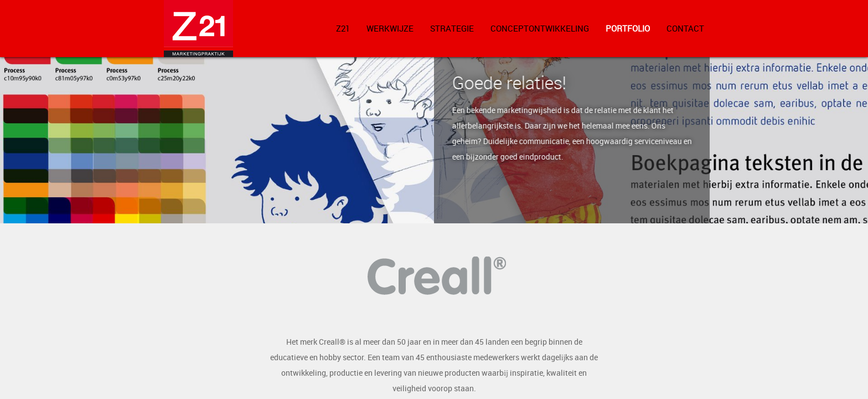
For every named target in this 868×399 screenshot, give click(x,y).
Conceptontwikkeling (540, 28)
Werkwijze (390, 28)
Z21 (343, 28)
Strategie (452, 28)
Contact (685, 28)
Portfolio (628, 28)
